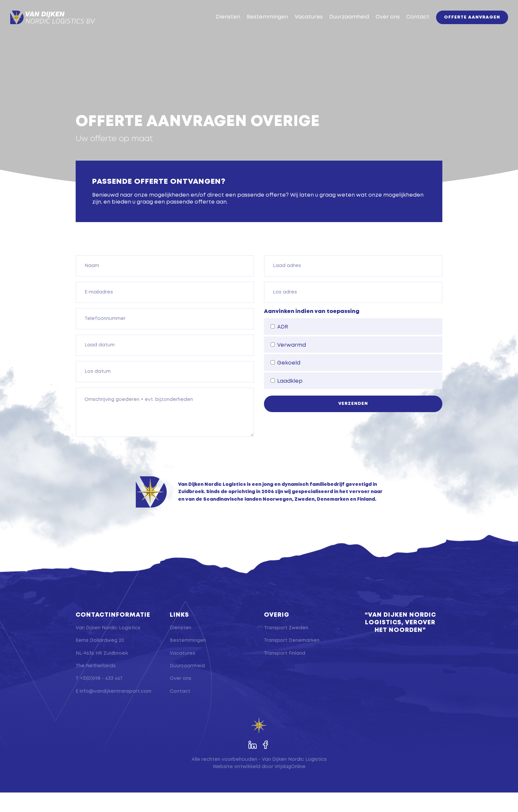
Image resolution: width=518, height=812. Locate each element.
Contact (408, 27)
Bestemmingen (258, 27)
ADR (279, 346)
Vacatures (299, 27)
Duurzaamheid (339, 27)
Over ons (378, 27)
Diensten (218, 27)
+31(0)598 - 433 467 (101, 698)
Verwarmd (288, 365)
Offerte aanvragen (462, 27)
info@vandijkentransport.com (115, 711)
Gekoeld (285, 383)
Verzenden (353, 423)
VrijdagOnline (290, 786)
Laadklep (287, 401)
